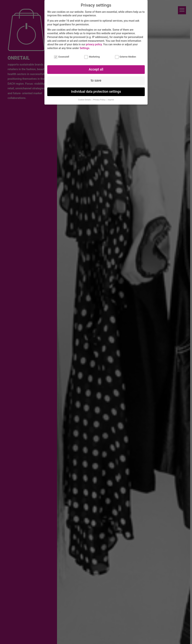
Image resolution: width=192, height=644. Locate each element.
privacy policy (94, 44)
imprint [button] (111, 100)
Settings (85, 48)
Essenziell (61, 57)
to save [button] (96, 80)
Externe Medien (126, 57)
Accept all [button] (96, 69)
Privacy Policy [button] (100, 100)
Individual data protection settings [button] (96, 92)
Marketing (92, 57)
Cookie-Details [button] (85, 100)
